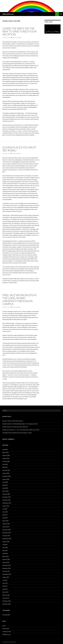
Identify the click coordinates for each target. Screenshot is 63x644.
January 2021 (6, 473)
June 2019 (5, 512)
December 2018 (7, 530)
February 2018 (6, 559)
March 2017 (5, 592)
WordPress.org (6, 634)
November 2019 (7, 500)
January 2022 (6, 458)
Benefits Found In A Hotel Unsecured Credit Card (15, 427)
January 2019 (6, 527)
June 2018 (5, 548)
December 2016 (7, 601)
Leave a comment (17, 38)
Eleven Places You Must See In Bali (19, 149)
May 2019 (5, 515)
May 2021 (5, 467)
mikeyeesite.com (8, 14)
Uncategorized (6, 615)
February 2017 (6, 595)
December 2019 (7, 497)
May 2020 (5, 485)
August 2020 (6, 479)
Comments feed (7, 631)
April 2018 (5, 553)
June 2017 (5, 583)
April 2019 (5, 518)
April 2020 (5, 488)
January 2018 (6, 562)
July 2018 (5, 545)
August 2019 (6, 506)
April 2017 (5, 589)
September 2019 (7, 503)
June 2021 (5, 464)
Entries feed (6, 629)
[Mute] (57, 32)
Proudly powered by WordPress (9, 642)
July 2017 (5, 580)
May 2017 (5, 586)
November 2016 (7, 604)
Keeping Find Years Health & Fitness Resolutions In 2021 (17, 433)
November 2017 (7, 568)
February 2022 (6, 455)
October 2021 (6, 461)
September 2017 (7, 574)
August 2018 (6, 542)
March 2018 (5, 556)
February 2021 (6, 470)
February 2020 (6, 494)
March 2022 (5, 452)
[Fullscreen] (59, 32)
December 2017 (7, 565)
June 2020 (5, 482)
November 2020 (7, 476)
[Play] (47, 32)
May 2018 (5, 550)
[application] (52, 29)
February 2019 (6, 524)
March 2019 (5, 521)
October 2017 (6, 571)
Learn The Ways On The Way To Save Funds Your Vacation (19, 31)
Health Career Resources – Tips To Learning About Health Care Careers (21, 430)
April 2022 (5, 449)
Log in (4, 626)
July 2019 (5, 509)
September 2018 (7, 539)
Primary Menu (61, 14)
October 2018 (6, 536)
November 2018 (7, 533)
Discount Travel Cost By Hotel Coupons (13, 421)
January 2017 (6, 598)
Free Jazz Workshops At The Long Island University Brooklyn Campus (20, 300)
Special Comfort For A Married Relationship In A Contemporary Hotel (20, 424)
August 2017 (6, 577)
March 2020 (5, 491)
